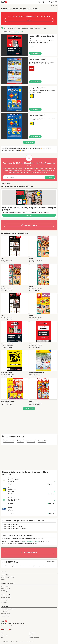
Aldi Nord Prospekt (6, 598)
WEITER (29, 20)
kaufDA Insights (5, 611)
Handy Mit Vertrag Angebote (30, 541)
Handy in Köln (19, 32)
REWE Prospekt (5, 591)
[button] (29, 45)
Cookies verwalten (34, 637)
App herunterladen (6, 614)
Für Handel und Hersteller (7, 577)
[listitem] (15, 249)
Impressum (32, 633)
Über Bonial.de (4, 575)
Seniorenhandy (31, 441)
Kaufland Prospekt (5, 589)
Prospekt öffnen (35, 53)
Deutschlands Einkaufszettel (8, 609)
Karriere (3, 580)
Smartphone (20, 441)
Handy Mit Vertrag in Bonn (11, 525)
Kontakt (31, 635)
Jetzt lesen (29, 215)
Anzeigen (54, 6)
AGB (2, 637)
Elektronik (20, 566)
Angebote (13, 566)
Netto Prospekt (5, 600)
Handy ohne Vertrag (9, 441)
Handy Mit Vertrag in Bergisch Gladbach (15, 528)
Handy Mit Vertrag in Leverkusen (12, 526)
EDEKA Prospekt (5, 586)
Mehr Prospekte (29, 142)
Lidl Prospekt (4, 602)
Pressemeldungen (5, 616)
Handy (27, 566)
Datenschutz (45, 173)
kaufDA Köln (5, 566)
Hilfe (2, 633)
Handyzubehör (42, 441)
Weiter (50, 177)
